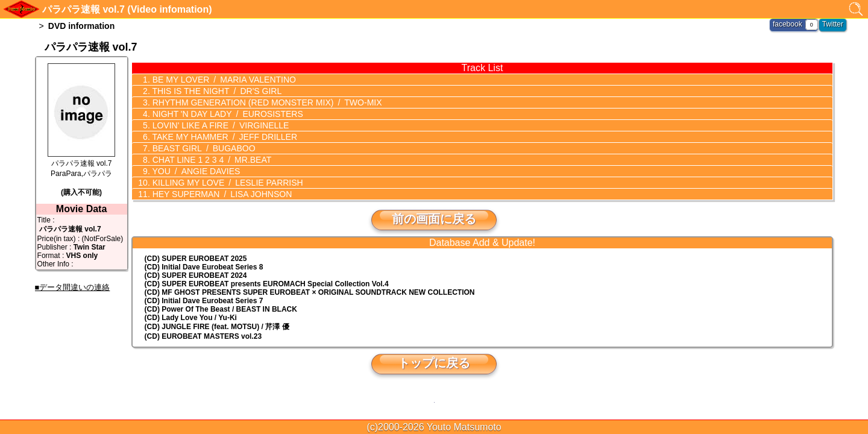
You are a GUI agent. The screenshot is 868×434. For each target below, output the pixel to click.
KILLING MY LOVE (227, 183)
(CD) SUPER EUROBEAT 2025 (196, 259)
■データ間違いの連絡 (73, 287)
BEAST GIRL (203, 148)
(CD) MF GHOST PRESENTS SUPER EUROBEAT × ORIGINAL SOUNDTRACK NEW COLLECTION (310, 292)
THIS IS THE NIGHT (216, 91)
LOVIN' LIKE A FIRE (220, 125)
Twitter (833, 24)
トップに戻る (434, 363)
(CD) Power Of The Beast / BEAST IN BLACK (221, 309)
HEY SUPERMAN (221, 194)
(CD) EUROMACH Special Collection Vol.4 (267, 284)
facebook (788, 24)
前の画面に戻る (434, 219)
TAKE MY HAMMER (224, 137)
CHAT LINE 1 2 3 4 (211, 160)
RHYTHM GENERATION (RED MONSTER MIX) (266, 102)
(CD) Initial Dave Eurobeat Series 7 (204, 301)
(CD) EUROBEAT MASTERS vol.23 (203, 336)
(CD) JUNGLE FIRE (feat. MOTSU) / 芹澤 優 (217, 327)
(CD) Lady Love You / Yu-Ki (191, 318)
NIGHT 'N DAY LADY (227, 114)
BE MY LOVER (223, 80)
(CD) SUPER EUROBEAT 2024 (196, 275)
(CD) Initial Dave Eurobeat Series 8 (204, 267)
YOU (195, 171)
